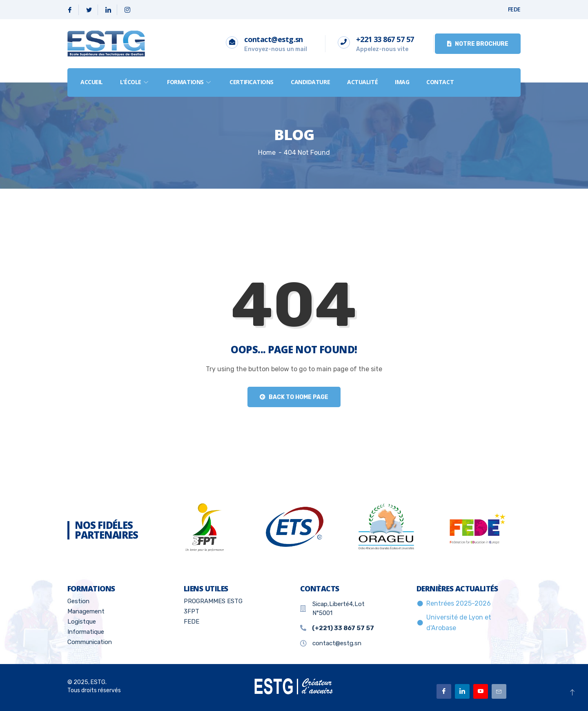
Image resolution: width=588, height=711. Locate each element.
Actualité (362, 82)
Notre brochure (478, 44)
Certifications (252, 82)
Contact (440, 82)
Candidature (310, 82)
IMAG (402, 82)
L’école (135, 82)
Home (267, 153)
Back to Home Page (294, 397)
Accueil (92, 82)
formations (190, 82)
